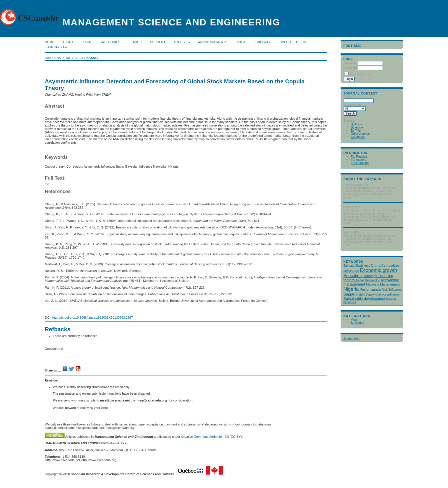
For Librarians (360, 163)
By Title (356, 131)
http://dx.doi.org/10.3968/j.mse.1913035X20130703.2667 (93, 318)
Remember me (360, 74)
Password (350, 68)
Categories (358, 137)
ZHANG (92, 58)
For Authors (359, 160)
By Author (357, 127)
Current (158, 42)
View (354, 320)
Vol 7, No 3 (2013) (70, 58)
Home (50, 42)
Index (240, 42)
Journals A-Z (56, 47)
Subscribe (357, 323)
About (68, 42)
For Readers (359, 157)
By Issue (357, 124)
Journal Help (352, 339)
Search (135, 42)
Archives (182, 42)
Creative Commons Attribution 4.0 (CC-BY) (212, 437)
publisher (263, 42)
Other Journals (361, 134)
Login (86, 42)
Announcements (213, 42)
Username (351, 63)
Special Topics (293, 42)
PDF (48, 184)
